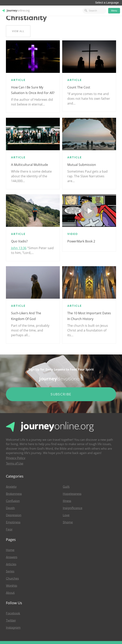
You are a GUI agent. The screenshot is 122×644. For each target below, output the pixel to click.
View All (18, 31)
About (10, 593)
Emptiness (13, 522)
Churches (12, 578)
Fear (9, 529)
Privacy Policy (16, 458)
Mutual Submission (82, 165)
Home (10, 550)
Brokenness (14, 494)
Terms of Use (15, 464)
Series (10, 571)
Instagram (13, 628)
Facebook (13, 613)
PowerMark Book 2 (81, 241)
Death (10, 508)
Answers (12, 557)
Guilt (66, 487)
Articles (11, 564)
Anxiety (11, 487)
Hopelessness (72, 494)
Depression (14, 515)
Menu (114, 11)
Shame (68, 522)
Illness (67, 501)
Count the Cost (79, 87)
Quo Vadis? (19, 241)
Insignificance (73, 508)
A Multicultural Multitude (30, 165)
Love (66, 515)
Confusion (13, 501)
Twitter (11, 620)
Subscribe (61, 394)
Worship (12, 586)
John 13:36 (19, 248)
